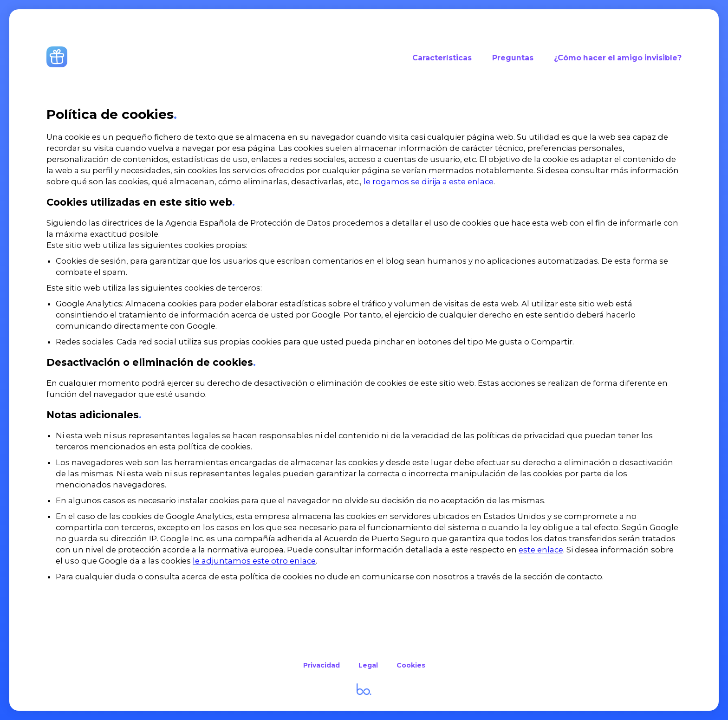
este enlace (541, 550)
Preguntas (513, 58)
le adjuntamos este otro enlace (254, 561)
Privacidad (322, 665)
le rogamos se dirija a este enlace (429, 182)
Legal (368, 665)
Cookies (411, 665)
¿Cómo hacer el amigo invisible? (618, 58)
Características (442, 58)
